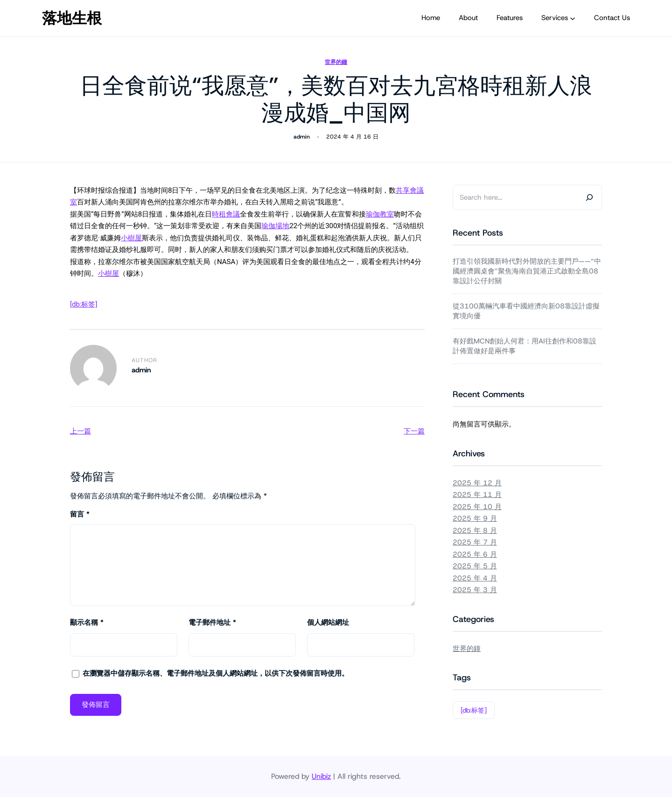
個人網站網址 (328, 622)
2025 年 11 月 (477, 495)
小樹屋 (131, 238)
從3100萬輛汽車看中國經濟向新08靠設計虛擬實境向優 (526, 311)
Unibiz (321, 776)
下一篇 (414, 431)
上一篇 (80, 431)
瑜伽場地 (275, 226)
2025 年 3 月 (475, 590)
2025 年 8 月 (475, 531)
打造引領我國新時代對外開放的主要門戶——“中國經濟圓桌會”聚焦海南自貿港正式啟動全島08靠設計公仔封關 (527, 271)
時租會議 (226, 214)
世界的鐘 (336, 62)
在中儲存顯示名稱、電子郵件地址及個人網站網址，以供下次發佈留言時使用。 (216, 673)
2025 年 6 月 (475, 554)
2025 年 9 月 (475, 518)
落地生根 (72, 18)
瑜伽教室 (380, 214)
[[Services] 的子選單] (573, 18)
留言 (80, 514)
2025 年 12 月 (477, 483)
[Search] (589, 197)
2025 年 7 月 (475, 542)
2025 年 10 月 (477, 507)
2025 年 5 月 (475, 566)
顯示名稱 (87, 622)
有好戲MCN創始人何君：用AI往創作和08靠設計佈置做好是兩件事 (525, 346)
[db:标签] (84, 304)
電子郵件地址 (212, 622)
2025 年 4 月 (475, 578)
